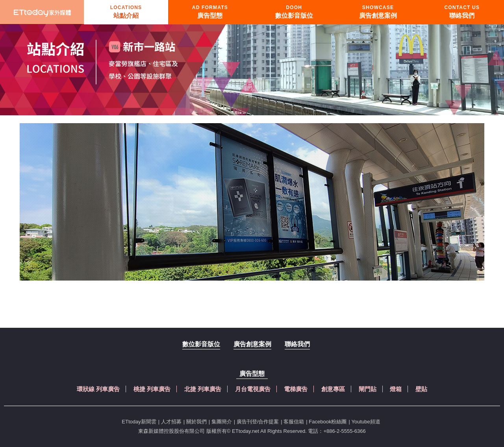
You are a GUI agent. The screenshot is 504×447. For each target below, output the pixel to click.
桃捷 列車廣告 (152, 389)
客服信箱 (294, 422)
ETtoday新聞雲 (139, 422)
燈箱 (396, 389)
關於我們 (196, 422)
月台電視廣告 (253, 389)
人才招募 (171, 422)
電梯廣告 (296, 389)
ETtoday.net (246, 431)
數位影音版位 (201, 344)
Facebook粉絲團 (328, 422)
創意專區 (333, 389)
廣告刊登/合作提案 (258, 422)
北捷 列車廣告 (203, 389)
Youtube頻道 (366, 422)
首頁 (42, 12)
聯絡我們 (297, 344)
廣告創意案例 (252, 344)
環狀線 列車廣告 (98, 389)
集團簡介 (222, 422)
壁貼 (421, 389)
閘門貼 (368, 389)
